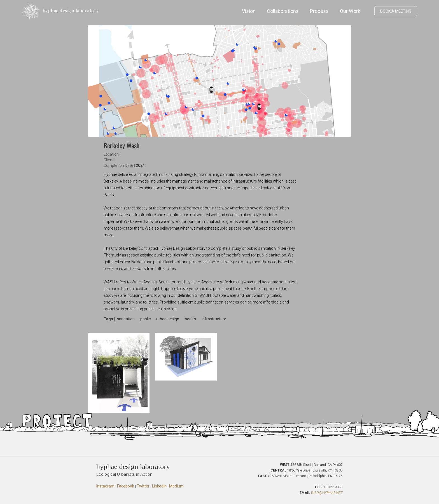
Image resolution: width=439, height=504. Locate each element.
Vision (249, 11)
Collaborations (283, 11)
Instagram (105, 486)
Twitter (143, 486)
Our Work (350, 11)
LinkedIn (159, 486)
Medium (176, 486)
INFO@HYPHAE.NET (327, 493)
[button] (369, 11)
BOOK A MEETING (396, 11)
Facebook (126, 486)
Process (319, 11)
